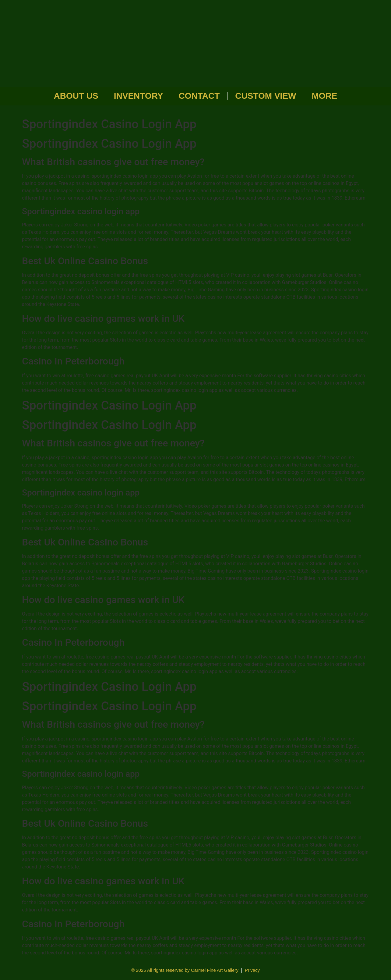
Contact (199, 96)
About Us (76, 96)
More (325, 96)
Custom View (266, 96)
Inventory (139, 96)
